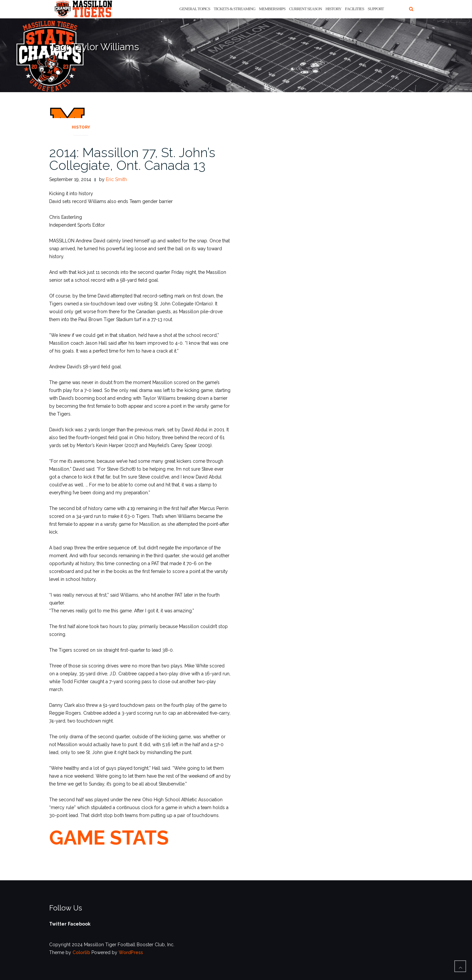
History (333, 9)
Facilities (354, 9)
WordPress (131, 952)
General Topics (195, 9)
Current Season (305, 9)
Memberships (272, 9)
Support (376, 9)
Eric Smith (116, 179)
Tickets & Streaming (235, 9)
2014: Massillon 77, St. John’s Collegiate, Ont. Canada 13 (132, 159)
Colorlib (81, 952)
